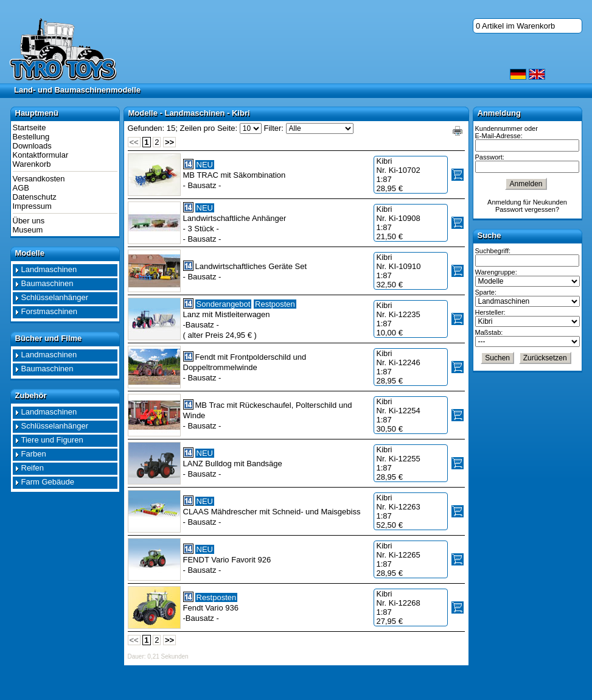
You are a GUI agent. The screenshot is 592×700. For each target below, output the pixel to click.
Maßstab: (489, 332)
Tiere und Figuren (52, 440)
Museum (28, 230)
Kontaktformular (41, 155)
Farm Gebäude (48, 482)
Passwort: (490, 157)
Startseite (30, 128)
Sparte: (486, 292)
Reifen (33, 468)
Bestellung (31, 137)
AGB (21, 188)
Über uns (29, 221)
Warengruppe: (496, 272)
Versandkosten (39, 179)
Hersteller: (490, 312)
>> (169, 142)
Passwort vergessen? (527, 209)
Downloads (32, 146)
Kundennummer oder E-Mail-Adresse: (507, 132)
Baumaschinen (47, 283)
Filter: (273, 128)
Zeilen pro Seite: (209, 128)
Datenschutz (35, 197)
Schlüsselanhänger (55, 297)
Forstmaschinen (49, 311)
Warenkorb (32, 164)
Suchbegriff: (493, 251)
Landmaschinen (49, 269)
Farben (34, 454)
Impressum (32, 206)
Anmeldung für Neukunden (527, 202)
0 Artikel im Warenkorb (515, 26)
